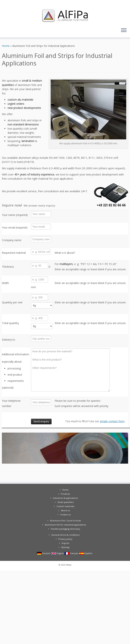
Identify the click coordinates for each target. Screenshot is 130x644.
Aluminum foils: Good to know (65, 521)
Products (65, 494)
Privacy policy (65, 539)
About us (65, 510)
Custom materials (65, 506)
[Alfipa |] (65, 16)
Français (71, 553)
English (58, 553)
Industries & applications (65, 498)
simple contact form (112, 421)
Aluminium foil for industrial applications (65, 525)
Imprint (65, 543)
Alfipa (69, 565)
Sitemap (65, 547)
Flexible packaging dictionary (65, 529)
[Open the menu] (124, 30)
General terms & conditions (65, 535)
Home (6, 46)
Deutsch (44, 553)
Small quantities (65, 502)
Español (86, 553)
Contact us (65, 515)
